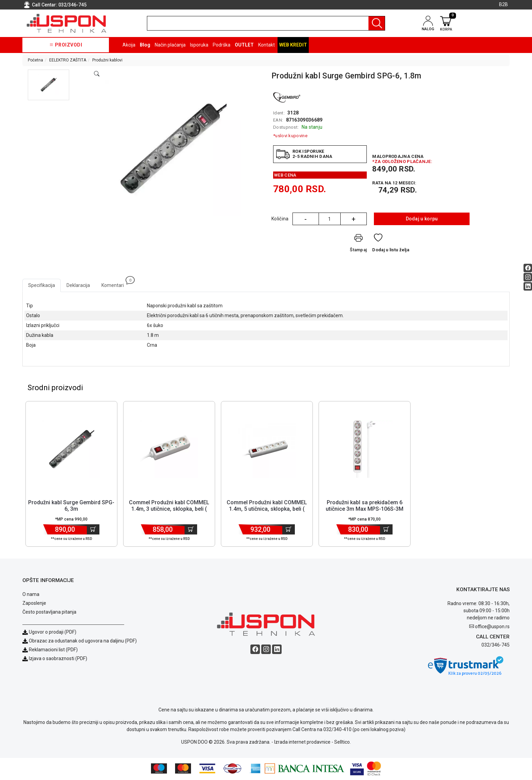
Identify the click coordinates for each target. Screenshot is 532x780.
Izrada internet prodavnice (302, 743)
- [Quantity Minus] (306, 219)
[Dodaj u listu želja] (391, 244)
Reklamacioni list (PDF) (50, 651)
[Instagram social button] (528, 277)
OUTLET (244, 45)
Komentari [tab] (116, 283)
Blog (145, 45)
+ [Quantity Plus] (354, 219)
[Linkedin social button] (528, 286)
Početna (35, 60)
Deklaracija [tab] (78, 285)
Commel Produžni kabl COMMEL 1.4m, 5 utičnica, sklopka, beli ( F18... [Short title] (267, 510)
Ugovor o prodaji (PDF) (49, 633)
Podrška (222, 45)
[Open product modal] (97, 74)
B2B (503, 4)
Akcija (129, 45)
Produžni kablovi (107, 60)
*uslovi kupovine (290, 136)
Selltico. (343, 743)
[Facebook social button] (528, 268)
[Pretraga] (377, 23)
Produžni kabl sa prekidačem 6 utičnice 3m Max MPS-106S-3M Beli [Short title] (365, 510)
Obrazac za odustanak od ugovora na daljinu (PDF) (83, 642)
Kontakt (267, 45)
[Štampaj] (358, 244)
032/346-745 (72, 5)
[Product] (71, 450)
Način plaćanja (170, 45)
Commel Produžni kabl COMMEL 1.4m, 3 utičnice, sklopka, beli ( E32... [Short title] (169, 510)
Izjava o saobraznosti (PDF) (58, 659)
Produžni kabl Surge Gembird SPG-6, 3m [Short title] (71, 507)
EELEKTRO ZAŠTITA (68, 60)
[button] (49, 85)
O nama (31, 595)
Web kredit (293, 45)
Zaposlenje (34, 604)
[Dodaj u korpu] (93, 530)
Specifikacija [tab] (42, 285)
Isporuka (199, 45)
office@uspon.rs (492, 628)
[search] (266, 23)
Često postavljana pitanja (49, 613)
